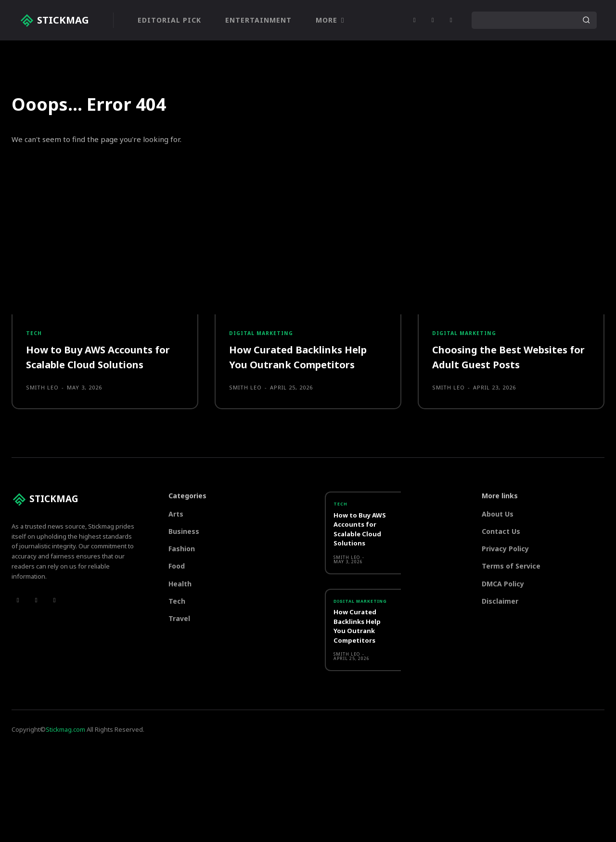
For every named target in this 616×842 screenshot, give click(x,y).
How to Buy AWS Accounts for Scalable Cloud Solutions (104, 363)
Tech (34, 338)
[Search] (586, 20)
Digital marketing (263, 338)
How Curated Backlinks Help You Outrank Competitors (305, 363)
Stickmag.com (65, 741)
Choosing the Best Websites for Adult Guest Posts (506, 363)
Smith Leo (42, 393)
